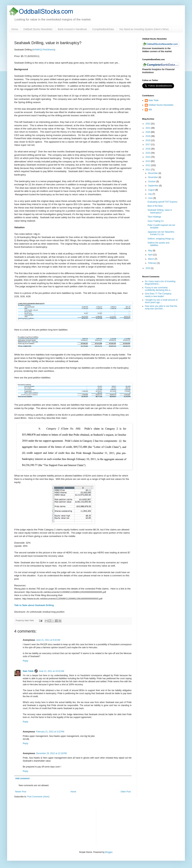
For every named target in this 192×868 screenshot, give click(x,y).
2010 (148, 268)
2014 (148, 157)
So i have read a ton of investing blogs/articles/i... (160, 283)
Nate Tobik (28, 671)
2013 (148, 161)
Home (15, 29)
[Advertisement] (118, 827)
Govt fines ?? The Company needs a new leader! (158, 295)
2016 (148, 149)
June (151, 198)
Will (150, 110)
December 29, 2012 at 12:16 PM (51, 753)
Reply (26, 661)
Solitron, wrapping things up (161, 239)
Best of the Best (155, 206)
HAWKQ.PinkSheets (44, 50)
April (150, 255)
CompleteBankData (103, 29)
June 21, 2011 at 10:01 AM (51, 671)
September (154, 186)
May (150, 251)
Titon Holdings (154, 217)
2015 (148, 153)
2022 (148, 124)
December (153, 173)
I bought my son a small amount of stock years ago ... (161, 301)
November (153, 177)
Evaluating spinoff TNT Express (162, 202)
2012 (148, 165)
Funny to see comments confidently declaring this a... (158, 289)
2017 (148, 145)
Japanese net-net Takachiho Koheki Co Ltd (161, 233)
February (153, 263)
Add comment (22, 778)
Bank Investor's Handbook (72, 29)
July (150, 194)
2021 (148, 128)
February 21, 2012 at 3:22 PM (50, 732)
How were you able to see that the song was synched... (161, 307)
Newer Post (21, 792)
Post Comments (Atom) (38, 797)
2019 (148, 136)
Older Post (126, 792)
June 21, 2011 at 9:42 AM (48, 640)
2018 (148, 140)
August (152, 190)
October (152, 182)
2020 (148, 132)
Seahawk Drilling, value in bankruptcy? (160, 211)
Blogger (109, 852)
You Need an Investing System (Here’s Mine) (144, 29)
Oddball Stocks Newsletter (38, 29)
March (151, 259)
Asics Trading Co (156, 221)
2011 (148, 170)
